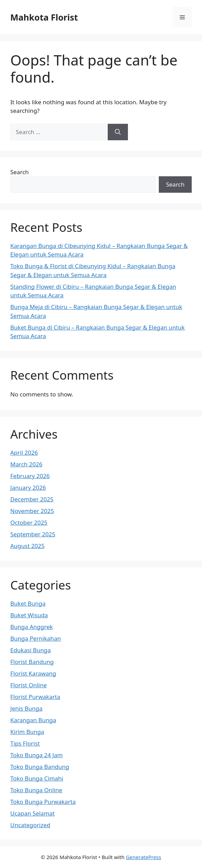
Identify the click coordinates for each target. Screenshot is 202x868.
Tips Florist (25, 743)
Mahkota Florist (44, 17)
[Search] (118, 132)
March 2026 (26, 464)
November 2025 (32, 511)
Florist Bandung (32, 662)
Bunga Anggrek (32, 627)
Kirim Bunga (27, 732)
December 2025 (32, 499)
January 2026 (28, 487)
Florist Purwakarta (35, 697)
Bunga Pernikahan (35, 638)
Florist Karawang (33, 673)
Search (20, 172)
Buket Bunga (28, 603)
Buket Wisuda (29, 615)
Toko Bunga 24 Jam (37, 755)
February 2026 (30, 476)
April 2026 (24, 453)
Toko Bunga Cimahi (37, 778)
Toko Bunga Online (36, 790)
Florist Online (28, 685)
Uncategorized (30, 825)
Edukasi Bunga (31, 650)
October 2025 (29, 522)
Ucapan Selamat (32, 813)
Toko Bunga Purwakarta (43, 802)
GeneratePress (144, 857)
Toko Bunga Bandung (40, 767)
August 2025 (27, 546)
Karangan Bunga (33, 720)
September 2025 (33, 534)
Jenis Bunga (26, 708)
